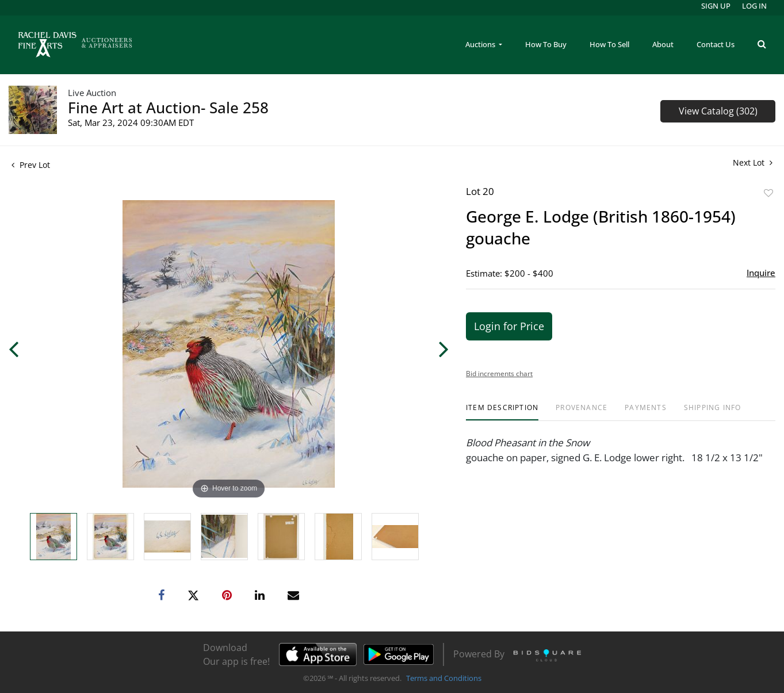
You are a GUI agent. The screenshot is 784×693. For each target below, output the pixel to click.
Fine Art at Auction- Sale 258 (168, 108)
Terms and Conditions (444, 678)
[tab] (502, 412)
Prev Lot (31, 165)
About (663, 44)
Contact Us (716, 44)
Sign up (716, 6)
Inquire (761, 273)
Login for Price (509, 326)
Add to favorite (768, 193)
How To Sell (609, 44)
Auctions (481, 44)
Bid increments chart (499, 374)
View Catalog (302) (718, 111)
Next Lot (753, 162)
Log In (754, 6)
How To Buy (546, 44)
